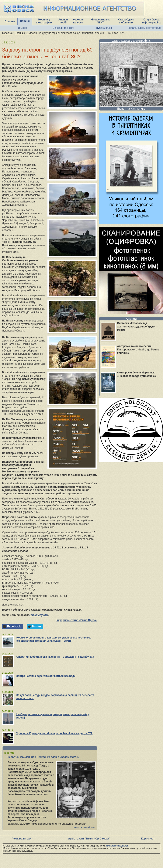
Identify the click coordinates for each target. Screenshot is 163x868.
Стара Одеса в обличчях (126, 21)
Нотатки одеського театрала (145, 28)
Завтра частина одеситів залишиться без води (46, 676)
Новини (25, 21)
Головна (10, 22)
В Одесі (23, 28)
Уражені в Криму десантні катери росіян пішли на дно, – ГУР (54, 733)
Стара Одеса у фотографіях (131, 41)
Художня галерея (78, 21)
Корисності (148, 839)
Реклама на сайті (22, 839)
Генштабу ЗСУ (39, 615)
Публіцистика (104, 28)
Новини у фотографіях (44, 21)
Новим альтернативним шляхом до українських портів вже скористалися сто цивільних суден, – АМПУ (54, 639)
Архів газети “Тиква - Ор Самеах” (89, 839)
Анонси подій (63, 21)
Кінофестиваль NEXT (100, 21)
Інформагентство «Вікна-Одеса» (77, 620)
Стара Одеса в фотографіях (152, 21)
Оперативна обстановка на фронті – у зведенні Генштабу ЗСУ (55, 657)
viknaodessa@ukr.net (117, 846)
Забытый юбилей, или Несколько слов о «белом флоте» (44, 757)
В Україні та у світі (63, 28)
